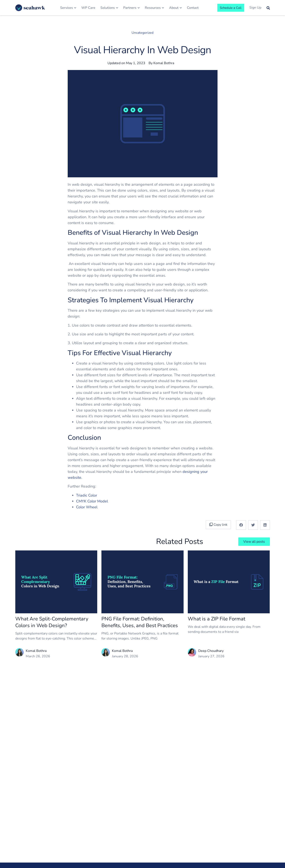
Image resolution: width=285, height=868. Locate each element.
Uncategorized (142, 33)
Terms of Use (250, 830)
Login (244, 847)
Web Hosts (184, 849)
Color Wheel (87, 507)
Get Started (249, 855)
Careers (117, 863)
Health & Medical (157, 847)
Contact (245, 863)
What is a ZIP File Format (216, 619)
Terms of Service (252, 822)
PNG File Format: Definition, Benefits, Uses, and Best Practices (140, 622)
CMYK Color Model (92, 501)
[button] (241, 525)
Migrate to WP (219, 860)
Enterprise (151, 822)
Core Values (121, 847)
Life (114, 855)
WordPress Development (218, 833)
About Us (119, 822)
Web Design (217, 844)
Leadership (120, 839)
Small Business (155, 830)
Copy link (219, 525)
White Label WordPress (185, 825)
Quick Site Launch (221, 822)
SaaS (147, 839)
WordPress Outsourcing (185, 838)
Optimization (217, 852)
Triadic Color (87, 495)
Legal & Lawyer (155, 863)
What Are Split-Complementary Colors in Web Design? (52, 622)
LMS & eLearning (157, 855)
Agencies (183, 857)
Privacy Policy (250, 839)
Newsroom (120, 830)
